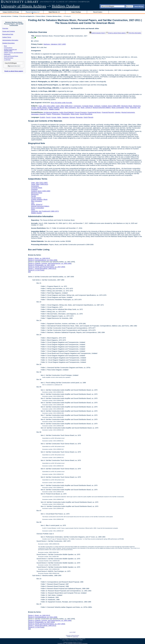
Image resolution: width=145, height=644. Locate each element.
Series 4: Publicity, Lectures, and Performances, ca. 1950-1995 (50, 263)
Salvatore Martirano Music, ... (55, 16)
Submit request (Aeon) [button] (97, 33)
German (72, 117)
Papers (49, 114)
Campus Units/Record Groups (11, 12)
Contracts (97, 106)
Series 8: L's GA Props (36, 270)
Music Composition (118, 108)
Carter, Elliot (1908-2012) (64, 106)
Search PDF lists (139, 6)
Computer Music (88, 106)
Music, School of (86, 108)
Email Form (75, 637)
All (29, 272)
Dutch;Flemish (88, 117)
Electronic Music (127, 106)
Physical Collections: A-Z (33, 12)
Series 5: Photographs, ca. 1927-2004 (41, 265)
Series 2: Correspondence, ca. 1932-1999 (43, 260)
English (43, 117)
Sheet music (75, 114)
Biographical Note (8, 34)
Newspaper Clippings (38, 114)
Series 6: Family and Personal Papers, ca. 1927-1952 (47, 267)
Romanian (79, 117)
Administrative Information (10, 40)
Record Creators (98, 12)
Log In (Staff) (73, 632)
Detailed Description (9, 43)
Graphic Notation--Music (56, 108)
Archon (71, 642)
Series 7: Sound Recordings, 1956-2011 (42, 268)
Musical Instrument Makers (102, 108)
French (48, 117)
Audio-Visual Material (66, 112)
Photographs (7, 54)
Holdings (16, 16)
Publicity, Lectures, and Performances (13, 53)
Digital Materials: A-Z (54, 12)
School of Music (41, 16)
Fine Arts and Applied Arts (27, 16)
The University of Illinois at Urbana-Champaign (77, 643)
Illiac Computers (70, 108)
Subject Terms (7, 37)
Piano (127, 108)
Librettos (118, 112)
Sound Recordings (9, 58)
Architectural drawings (51, 112)
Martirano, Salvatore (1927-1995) (55, 44)
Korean (54, 117)
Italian (59, 117)
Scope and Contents (9, 31)
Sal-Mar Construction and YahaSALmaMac (10, 50)
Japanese (65, 117)
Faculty (33, 108)
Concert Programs (81, 112)
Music (5, 46)
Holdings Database (66, 6)
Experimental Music (94, 112)
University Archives (6, 16)
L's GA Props (7, 60)
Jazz (78, 108)
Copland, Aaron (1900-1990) (111, 106)
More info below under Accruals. (62, 103)
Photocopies (56, 114)
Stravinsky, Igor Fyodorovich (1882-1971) (45, 211)
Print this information (134, 33)
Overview (5, 28)
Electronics (137, 106)
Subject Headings (76, 12)
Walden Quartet (54, 109)
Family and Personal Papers (11, 56)
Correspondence (8, 48)
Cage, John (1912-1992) (47, 106)
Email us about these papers (14, 71)
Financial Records (108, 112)
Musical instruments (128, 112)
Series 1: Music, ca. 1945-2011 (39, 258)
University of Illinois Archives (24, 6)
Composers (77, 106)
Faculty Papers (42, 108)
